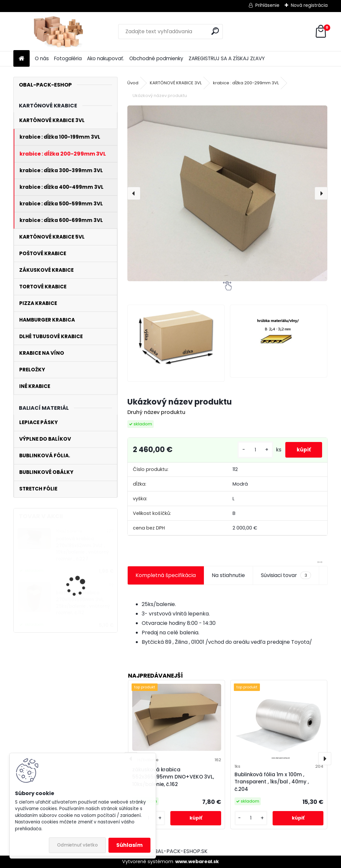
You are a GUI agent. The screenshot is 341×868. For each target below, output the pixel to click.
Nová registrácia (309, 5)
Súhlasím (129, 845)
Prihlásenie (267, 5)
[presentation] (134, 193)
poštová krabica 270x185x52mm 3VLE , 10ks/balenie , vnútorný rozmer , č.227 (83, 549)
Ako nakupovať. (106, 58)
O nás (42, 58)
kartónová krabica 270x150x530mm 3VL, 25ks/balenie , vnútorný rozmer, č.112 (83, 603)
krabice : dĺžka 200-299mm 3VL (246, 83)
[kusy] (252, 450)
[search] (215, 31)
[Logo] (58, 32)
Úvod (133, 83)
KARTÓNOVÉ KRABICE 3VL (176, 83)
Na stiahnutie (228, 575)
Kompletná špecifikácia (166, 575)
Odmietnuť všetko (77, 845)
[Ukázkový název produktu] (227, 193)
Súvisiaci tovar (286, 575)
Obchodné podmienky (156, 58)
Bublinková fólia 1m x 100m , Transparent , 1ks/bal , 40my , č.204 (272, 782)
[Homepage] (21, 59)
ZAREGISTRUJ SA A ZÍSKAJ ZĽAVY (227, 58)
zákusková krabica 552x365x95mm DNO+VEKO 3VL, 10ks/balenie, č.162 (173, 777)
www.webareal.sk (197, 861)
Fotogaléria (68, 58)
